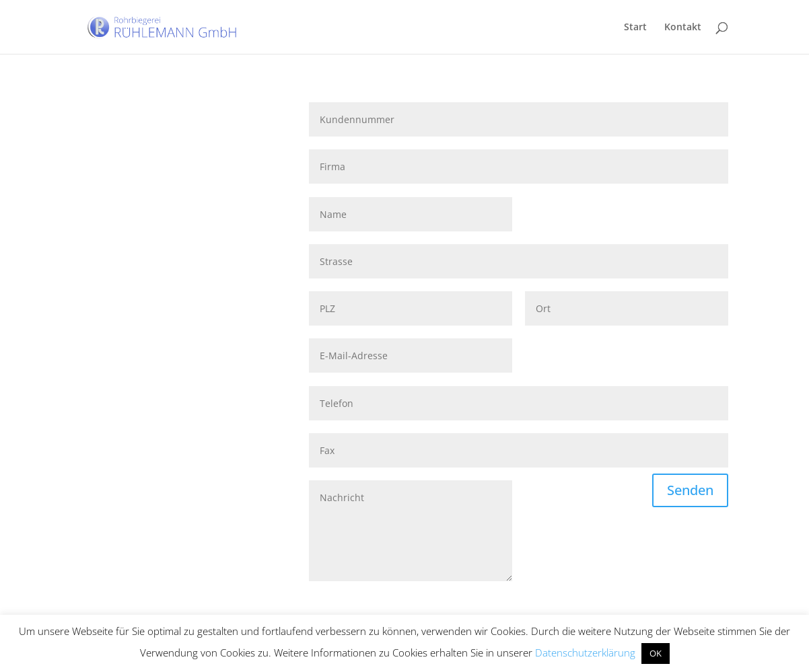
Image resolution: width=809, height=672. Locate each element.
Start (635, 28)
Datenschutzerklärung (585, 652)
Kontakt (683, 28)
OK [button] (656, 653)
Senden (690, 490)
